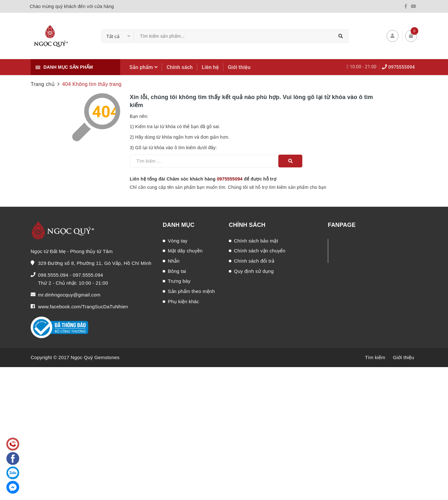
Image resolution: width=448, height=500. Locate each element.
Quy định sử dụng (254, 271)
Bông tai (177, 271)
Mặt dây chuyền (185, 251)
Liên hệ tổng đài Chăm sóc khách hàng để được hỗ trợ (203, 179)
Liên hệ (210, 67)
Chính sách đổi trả (254, 261)
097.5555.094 (88, 275)
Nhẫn (174, 261)
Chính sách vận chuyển (260, 251)
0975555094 (402, 67)
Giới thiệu (239, 67)
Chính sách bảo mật (256, 241)
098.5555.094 (53, 275)
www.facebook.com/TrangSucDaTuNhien (83, 307)
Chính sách (180, 67)
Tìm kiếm (375, 357)
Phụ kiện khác (183, 301)
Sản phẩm (143, 67)
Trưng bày (179, 281)
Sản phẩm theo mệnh (191, 291)
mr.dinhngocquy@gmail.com (69, 295)
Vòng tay (178, 241)
